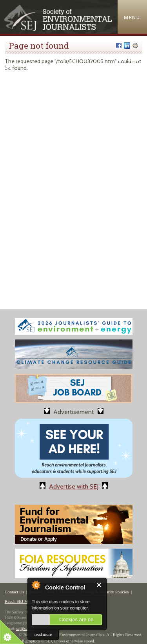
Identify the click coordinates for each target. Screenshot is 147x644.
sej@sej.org (25, 628)
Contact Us (14, 592)
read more (43, 634)
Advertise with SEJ (74, 486)
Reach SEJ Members (23, 601)
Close (99, 585)
